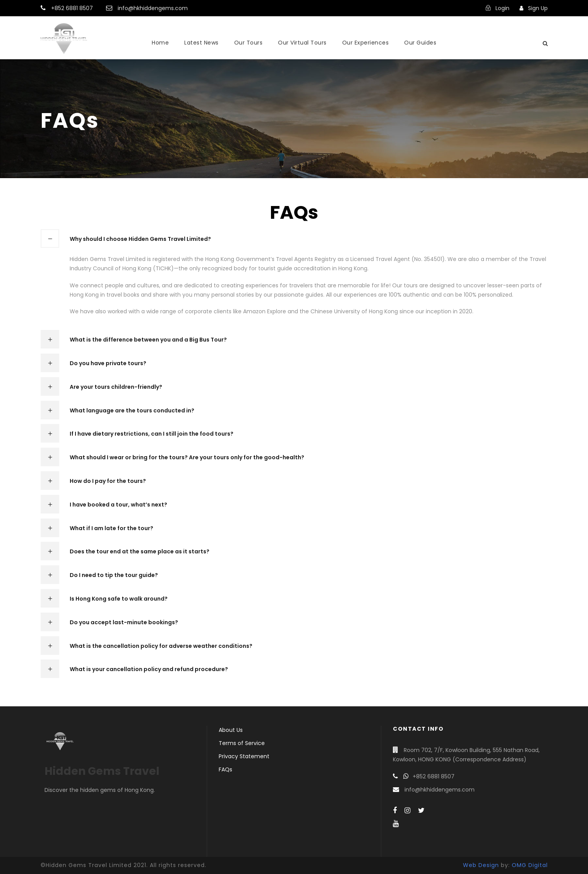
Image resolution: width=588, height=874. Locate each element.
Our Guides (420, 43)
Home (160, 43)
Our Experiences (366, 43)
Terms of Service (242, 743)
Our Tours (249, 43)
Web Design (481, 865)
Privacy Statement (244, 756)
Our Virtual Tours (302, 43)
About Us (231, 730)
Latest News (201, 43)
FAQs (225, 769)
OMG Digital (530, 865)
